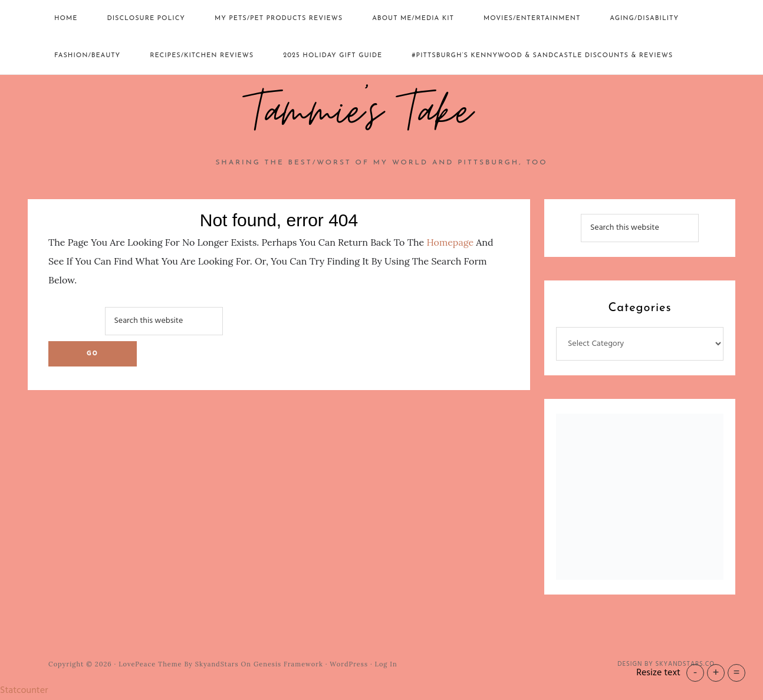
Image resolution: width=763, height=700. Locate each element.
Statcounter (24, 691)
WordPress (349, 664)
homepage (450, 242)
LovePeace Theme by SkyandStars (178, 664)
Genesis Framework (288, 664)
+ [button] (716, 673)
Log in (386, 664)
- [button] (695, 673)
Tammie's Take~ (381, 113)
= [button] (736, 673)
